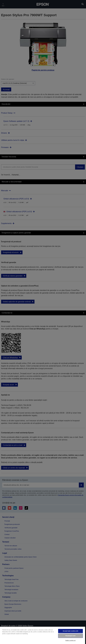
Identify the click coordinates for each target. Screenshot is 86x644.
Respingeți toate (70, 636)
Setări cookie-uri (70, 640)
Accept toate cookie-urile (71, 631)
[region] (43, 635)
